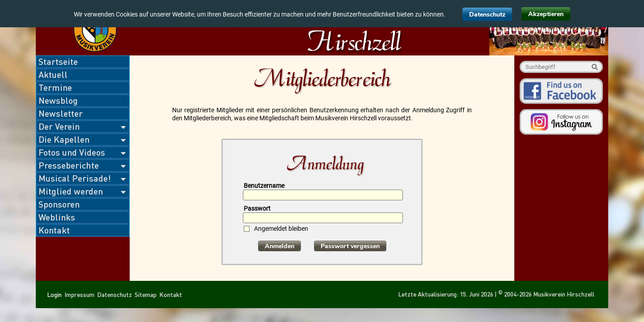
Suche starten (595, 67)
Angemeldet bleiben (281, 229)
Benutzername (264, 186)
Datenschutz (487, 15)
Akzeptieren (546, 14)
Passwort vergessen (350, 246)
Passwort (257, 208)
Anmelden (280, 246)
